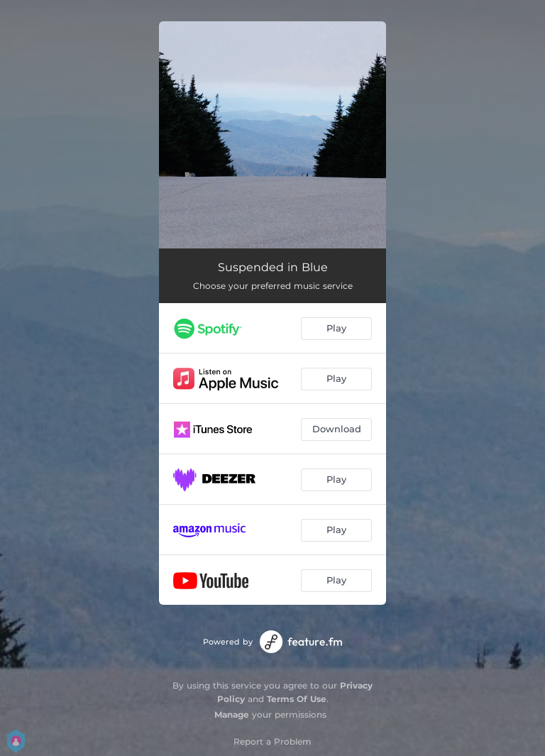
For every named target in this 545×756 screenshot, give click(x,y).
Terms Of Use (297, 699)
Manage (232, 714)
